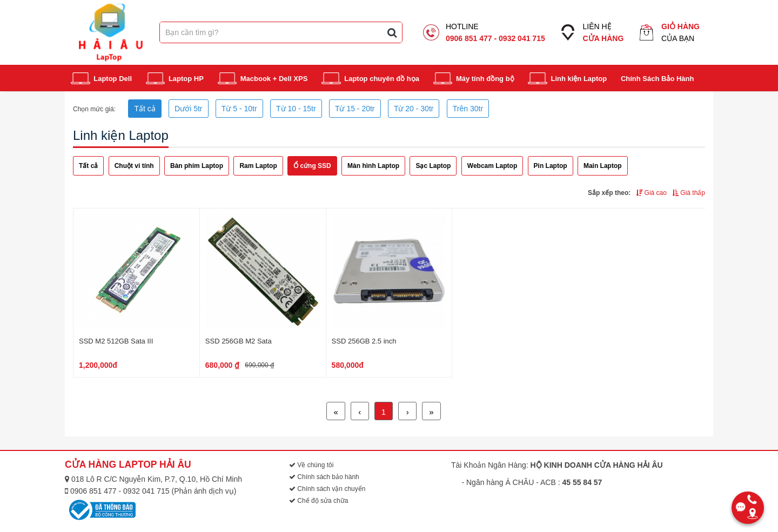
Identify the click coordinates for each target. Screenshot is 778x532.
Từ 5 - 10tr (239, 109)
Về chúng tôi (311, 465)
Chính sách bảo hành (324, 477)
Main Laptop (603, 166)
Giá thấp (689, 193)
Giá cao (651, 193)
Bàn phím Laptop (197, 166)
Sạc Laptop (433, 166)
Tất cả (145, 109)
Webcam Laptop (492, 166)
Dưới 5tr (188, 109)
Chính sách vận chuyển (327, 489)
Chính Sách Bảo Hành (658, 79)
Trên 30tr (468, 109)
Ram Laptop (258, 166)
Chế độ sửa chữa (318, 501)
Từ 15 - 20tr (355, 109)
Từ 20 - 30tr (414, 109)
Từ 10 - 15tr (296, 109)
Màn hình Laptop (373, 166)
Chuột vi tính (134, 166)
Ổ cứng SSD (312, 166)
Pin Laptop (551, 166)
